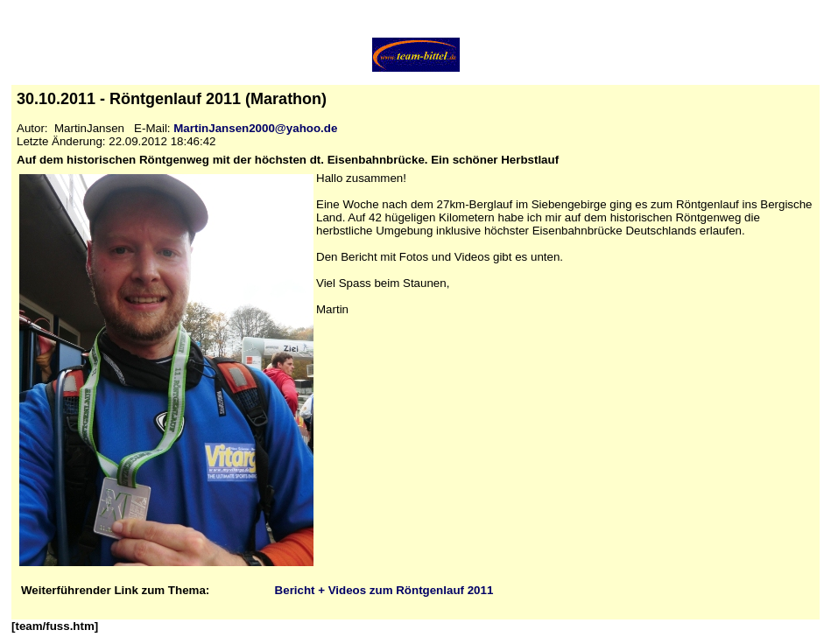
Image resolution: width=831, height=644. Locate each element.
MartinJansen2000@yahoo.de (255, 128)
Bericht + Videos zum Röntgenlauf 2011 (384, 590)
